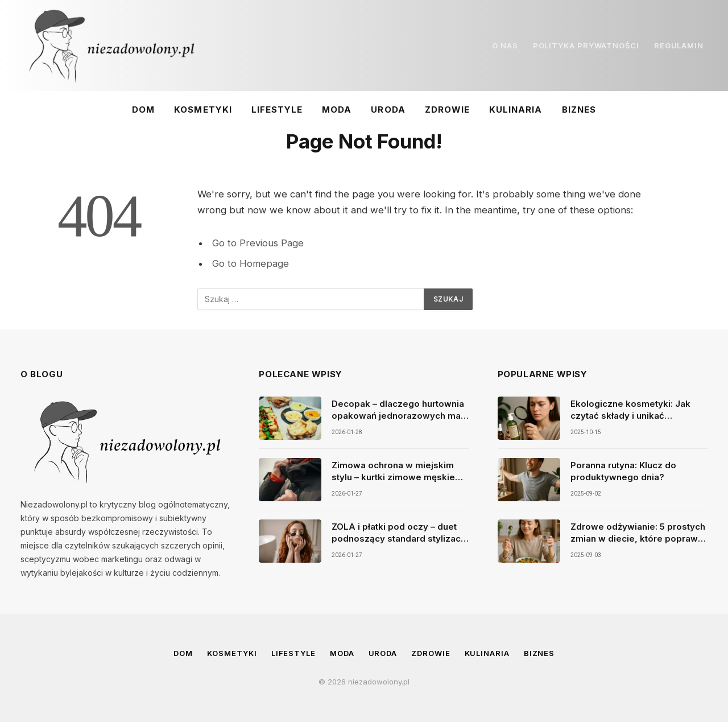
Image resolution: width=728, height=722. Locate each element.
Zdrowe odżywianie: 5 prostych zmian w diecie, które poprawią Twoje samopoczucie (638, 533)
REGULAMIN (679, 46)
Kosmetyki (203, 110)
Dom (143, 110)
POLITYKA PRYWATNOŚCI (586, 46)
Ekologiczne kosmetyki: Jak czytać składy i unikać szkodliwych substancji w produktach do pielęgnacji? (630, 410)
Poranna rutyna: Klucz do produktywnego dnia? (623, 471)
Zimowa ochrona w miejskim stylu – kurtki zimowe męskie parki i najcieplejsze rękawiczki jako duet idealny (399, 472)
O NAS (505, 46)
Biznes (579, 110)
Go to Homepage (251, 263)
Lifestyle (277, 110)
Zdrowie (447, 110)
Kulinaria (516, 110)
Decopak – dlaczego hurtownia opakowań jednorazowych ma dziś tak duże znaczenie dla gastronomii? (398, 410)
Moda (337, 110)
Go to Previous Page (258, 243)
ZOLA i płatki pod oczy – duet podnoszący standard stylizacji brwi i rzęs (398, 533)
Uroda (388, 110)
